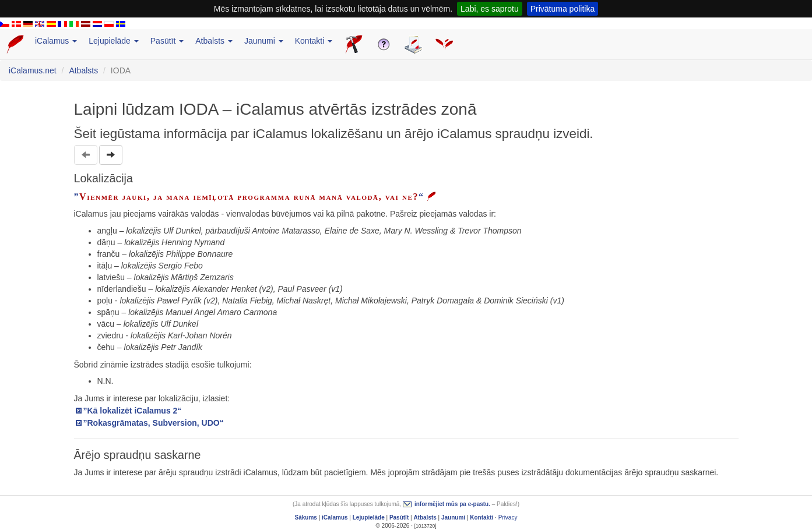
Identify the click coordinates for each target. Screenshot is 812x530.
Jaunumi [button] (264, 41)
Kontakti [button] (314, 41)
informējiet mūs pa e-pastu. (452, 504)
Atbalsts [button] (214, 41)
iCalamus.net (33, 70)
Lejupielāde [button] (114, 41)
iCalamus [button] (56, 41)
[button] (111, 155)
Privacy (508, 517)
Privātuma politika (563, 9)
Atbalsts (83, 70)
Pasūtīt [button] (167, 41)
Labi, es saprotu (490, 9)
